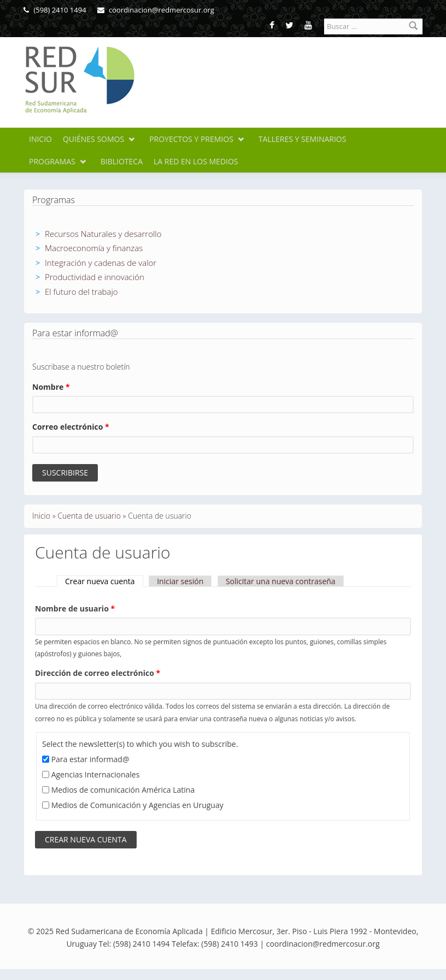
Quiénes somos (93, 139)
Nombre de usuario (75, 608)
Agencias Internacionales (96, 774)
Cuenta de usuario (89, 516)
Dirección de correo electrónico (98, 673)
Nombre (51, 387)
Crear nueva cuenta (104, 581)
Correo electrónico (71, 427)
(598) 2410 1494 (55, 10)
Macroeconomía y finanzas (94, 248)
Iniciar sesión (180, 581)
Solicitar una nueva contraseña (281, 581)
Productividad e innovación (95, 277)
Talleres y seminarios (303, 139)
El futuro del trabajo (81, 292)
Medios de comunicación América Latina (123, 790)
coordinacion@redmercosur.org (156, 10)
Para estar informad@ (90, 759)
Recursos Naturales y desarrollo (103, 234)
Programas (52, 161)
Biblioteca (122, 161)
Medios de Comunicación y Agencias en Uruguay (137, 805)
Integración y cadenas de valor (101, 263)
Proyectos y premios (191, 139)
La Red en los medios (196, 161)
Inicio (40, 139)
